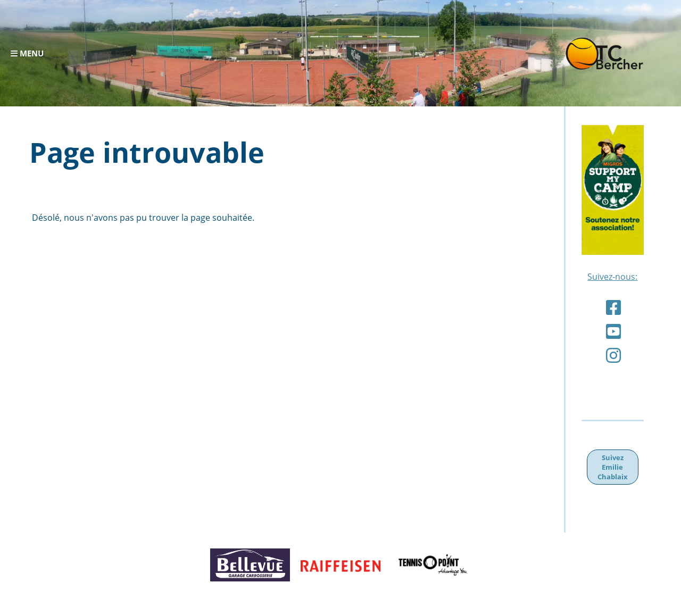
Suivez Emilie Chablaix (613, 467)
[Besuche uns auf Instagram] (613, 355)
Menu (27, 53)
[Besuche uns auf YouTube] (613, 331)
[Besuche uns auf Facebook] (613, 307)
